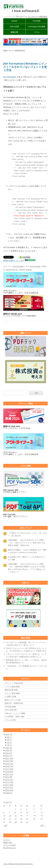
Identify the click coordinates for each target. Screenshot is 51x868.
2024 (9, 749)
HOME (14, 21)
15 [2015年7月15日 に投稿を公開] (16, 815)
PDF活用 (37, 21)
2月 (9, 742)
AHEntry (29, 269)
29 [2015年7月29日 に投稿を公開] (16, 821)
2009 (9, 789)
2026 (9, 734)
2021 (9, 758)
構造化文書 (9, 689)
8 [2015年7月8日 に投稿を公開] (15, 811)
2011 (9, 784)
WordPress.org (9, 847)
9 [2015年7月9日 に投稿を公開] (21, 811)
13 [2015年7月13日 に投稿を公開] (4, 815)
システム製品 (10, 686)
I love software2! (26, 11)
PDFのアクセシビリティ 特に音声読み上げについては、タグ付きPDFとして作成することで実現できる (26, 649)
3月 (9, 739)
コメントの (10, 844)
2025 (9, 747)
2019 (9, 763)
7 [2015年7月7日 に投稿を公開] (9, 811)
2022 (9, 755)
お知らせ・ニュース (13, 712)
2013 (9, 779)
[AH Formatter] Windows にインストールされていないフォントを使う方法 (25, 67)
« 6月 (5, 825)
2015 (9, 773)
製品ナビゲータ (11, 699)
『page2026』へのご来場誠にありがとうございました (27, 666)
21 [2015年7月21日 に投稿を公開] (10, 818)
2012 (9, 781)
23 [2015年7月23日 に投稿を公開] (21, 818)
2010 (9, 787)
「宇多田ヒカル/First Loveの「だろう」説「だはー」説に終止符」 (27, 533)
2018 (9, 765)
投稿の (8, 842)
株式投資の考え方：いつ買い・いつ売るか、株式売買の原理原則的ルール (26, 661)
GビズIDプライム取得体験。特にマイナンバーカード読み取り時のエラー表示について (26, 643)
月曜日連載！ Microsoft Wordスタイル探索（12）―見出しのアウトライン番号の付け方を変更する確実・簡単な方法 (27, 542)
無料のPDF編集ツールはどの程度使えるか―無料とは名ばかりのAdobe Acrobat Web (27, 550)
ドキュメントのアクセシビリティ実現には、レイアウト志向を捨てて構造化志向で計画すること (26, 655)
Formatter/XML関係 (37, 26)
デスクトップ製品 (12, 682)
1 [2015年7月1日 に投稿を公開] (15, 808)
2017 (9, 768)
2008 (9, 792)
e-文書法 (8, 696)
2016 (9, 771)
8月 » (42, 825)
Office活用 (14, 26)
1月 (9, 744)
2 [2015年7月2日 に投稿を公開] (21, 808)
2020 (9, 760)
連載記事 (14, 32)
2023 (9, 752)
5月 (9, 736)
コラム (37, 32)
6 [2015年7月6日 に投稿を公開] (4, 811)
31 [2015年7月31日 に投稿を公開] (27, 821)
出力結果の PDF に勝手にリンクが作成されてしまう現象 (27, 557)
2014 (9, 776)
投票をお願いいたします (14, 260)
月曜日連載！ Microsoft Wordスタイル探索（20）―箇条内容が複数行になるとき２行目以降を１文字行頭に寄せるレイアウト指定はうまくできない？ (27, 567)
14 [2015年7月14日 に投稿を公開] (10, 815)
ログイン (7, 839)
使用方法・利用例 (12, 702)
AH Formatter (10, 77)
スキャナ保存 (10, 692)
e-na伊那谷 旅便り (13, 716)
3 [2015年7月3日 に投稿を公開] (27, 808)
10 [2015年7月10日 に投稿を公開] (27, 811)
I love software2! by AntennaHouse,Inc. (18, 863)
